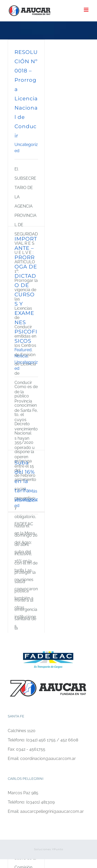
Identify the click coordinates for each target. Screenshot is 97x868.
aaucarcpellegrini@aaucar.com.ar (52, 811)
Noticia (21, 356)
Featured (23, 350)
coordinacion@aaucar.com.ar (48, 759)
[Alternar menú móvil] (87, 10)
